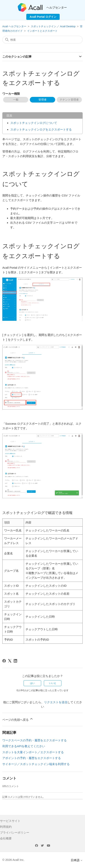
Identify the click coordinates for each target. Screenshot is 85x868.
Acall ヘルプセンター (15, 26)
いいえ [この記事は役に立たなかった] (53, 683)
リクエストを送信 (56, 702)
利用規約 (6, 827)
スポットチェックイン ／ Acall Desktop (53, 26)
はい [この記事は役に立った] (32, 683)
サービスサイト (10, 821)
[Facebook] (4, 661)
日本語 (77, 860)
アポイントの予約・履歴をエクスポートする (32, 758)
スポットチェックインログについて (34, 123)
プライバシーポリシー (15, 832)
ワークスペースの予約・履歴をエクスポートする (35, 740)
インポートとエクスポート (42, 31)
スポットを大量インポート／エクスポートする (33, 752)
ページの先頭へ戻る (18, 719)
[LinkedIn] (15, 661)
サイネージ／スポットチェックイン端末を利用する (36, 764)
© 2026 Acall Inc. (13, 860)
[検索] (42, 40)
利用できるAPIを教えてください (24, 746)
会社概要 (6, 838)
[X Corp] (10, 661)
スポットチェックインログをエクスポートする (41, 129)
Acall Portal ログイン (43, 17)
